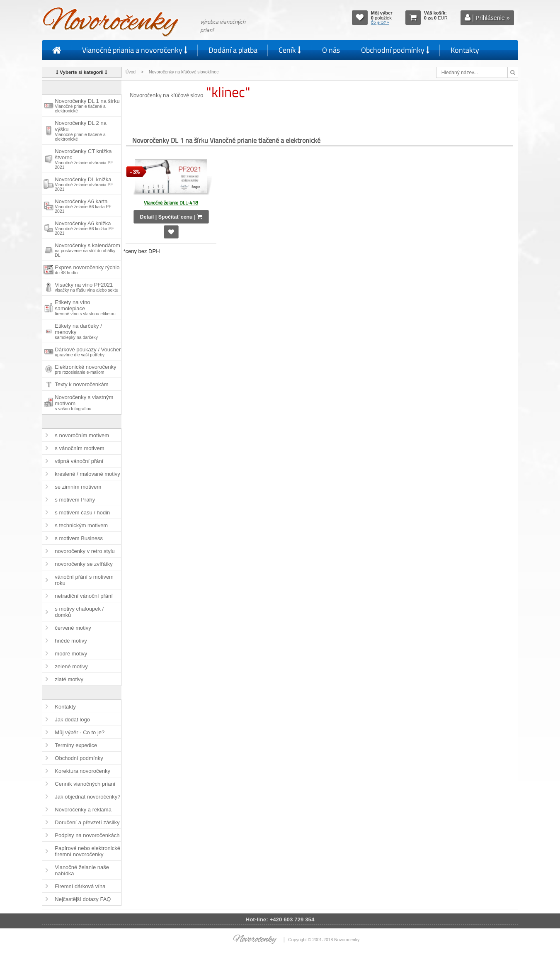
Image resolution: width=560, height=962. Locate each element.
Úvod (131, 72)
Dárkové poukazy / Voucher (88, 352)
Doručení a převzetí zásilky (87, 822)
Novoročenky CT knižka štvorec (84, 159)
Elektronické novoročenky (85, 369)
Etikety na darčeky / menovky (78, 331)
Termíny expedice (76, 745)
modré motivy (71, 654)
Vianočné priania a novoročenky (135, 50)
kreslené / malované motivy (87, 474)
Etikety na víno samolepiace (85, 308)
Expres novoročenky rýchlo (87, 270)
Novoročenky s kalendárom (87, 250)
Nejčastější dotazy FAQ (83, 899)
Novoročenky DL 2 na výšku (81, 131)
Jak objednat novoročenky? (87, 797)
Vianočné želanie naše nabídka (82, 870)
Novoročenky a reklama (83, 810)
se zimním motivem (78, 487)
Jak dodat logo (72, 720)
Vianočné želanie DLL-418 (171, 203)
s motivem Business (79, 538)
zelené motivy (71, 666)
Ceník (290, 50)
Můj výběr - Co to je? (80, 732)
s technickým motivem (81, 525)
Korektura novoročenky (82, 771)
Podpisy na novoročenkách (87, 835)
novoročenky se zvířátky (84, 564)
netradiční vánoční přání (84, 596)
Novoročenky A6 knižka (84, 228)
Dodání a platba (233, 50)
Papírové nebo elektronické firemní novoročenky (87, 851)
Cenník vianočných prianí (85, 784)
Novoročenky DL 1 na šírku (87, 106)
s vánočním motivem (79, 448)
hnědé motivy (71, 641)
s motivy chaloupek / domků (79, 612)
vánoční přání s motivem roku (84, 580)
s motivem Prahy (75, 500)
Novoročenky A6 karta (83, 206)
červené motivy (73, 628)
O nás (331, 50)
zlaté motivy (69, 679)
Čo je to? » (380, 22)
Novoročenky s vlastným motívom (84, 403)
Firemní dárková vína (80, 886)
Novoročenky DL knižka (84, 184)
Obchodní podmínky (395, 50)
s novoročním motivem (82, 435)
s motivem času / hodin (82, 513)
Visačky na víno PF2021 (86, 287)
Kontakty (465, 50)
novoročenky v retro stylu (85, 551)
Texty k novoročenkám (81, 384)
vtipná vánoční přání (79, 461)
